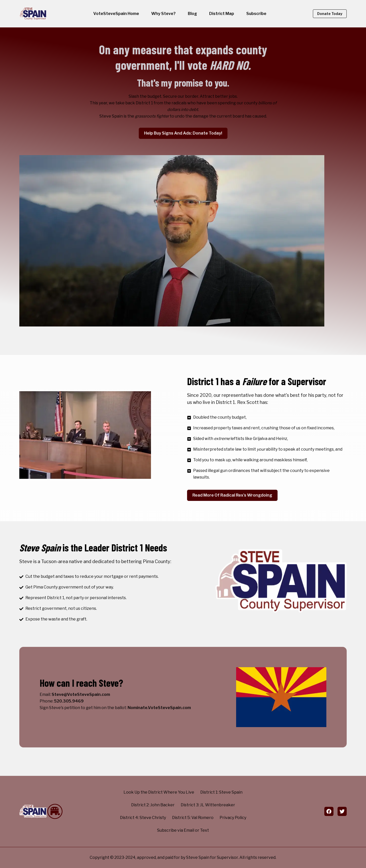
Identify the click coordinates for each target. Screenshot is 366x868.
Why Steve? (163, 14)
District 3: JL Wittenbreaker (208, 805)
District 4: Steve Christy (143, 818)
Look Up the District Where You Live (159, 792)
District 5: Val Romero (193, 818)
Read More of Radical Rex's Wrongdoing (232, 495)
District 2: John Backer (153, 805)
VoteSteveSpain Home (116, 14)
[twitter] (342, 811)
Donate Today (330, 14)
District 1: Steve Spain (221, 792)
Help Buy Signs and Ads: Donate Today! (183, 133)
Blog (192, 14)
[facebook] (329, 811)
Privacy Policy (233, 818)
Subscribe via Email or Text (183, 830)
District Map (222, 14)
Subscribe (256, 14)
